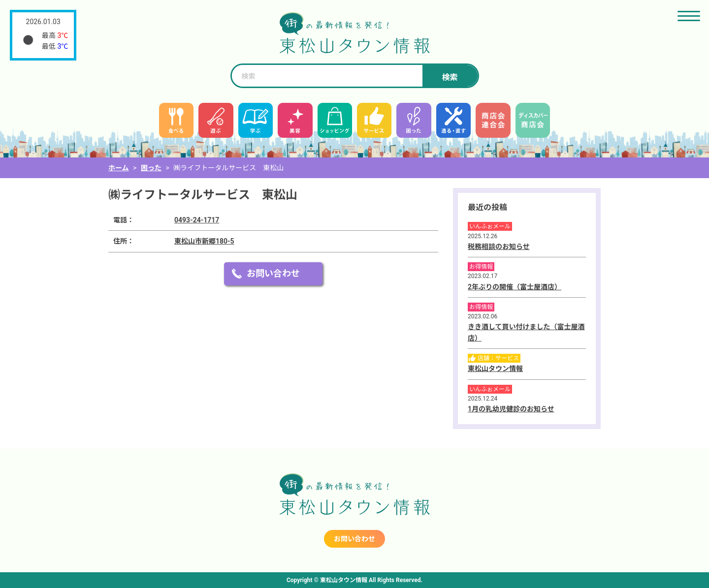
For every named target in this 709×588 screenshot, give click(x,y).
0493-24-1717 (197, 220)
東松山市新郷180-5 (204, 241)
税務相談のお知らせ (499, 247)
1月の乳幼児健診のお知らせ (511, 409)
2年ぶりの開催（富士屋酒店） (515, 287)
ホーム (119, 168)
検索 (450, 77)
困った (151, 168)
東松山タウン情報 (495, 369)
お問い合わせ (273, 273)
